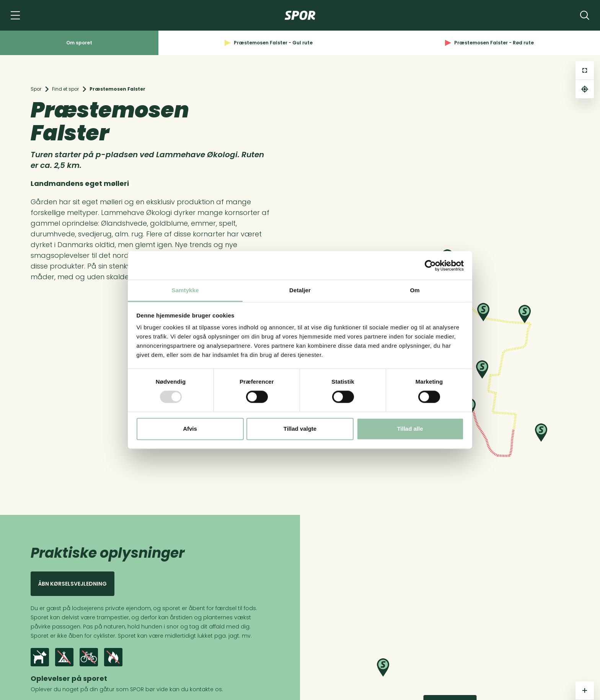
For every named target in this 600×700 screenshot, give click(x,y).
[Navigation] (15, 15)
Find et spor (65, 89)
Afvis (190, 429)
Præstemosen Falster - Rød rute (489, 43)
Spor (36, 89)
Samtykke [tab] (185, 290)
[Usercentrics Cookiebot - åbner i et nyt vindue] (430, 265)
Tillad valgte (300, 429)
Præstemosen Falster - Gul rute (269, 43)
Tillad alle (410, 429)
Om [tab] (415, 290)
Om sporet (79, 43)
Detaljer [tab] (300, 290)
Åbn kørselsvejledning (73, 584)
